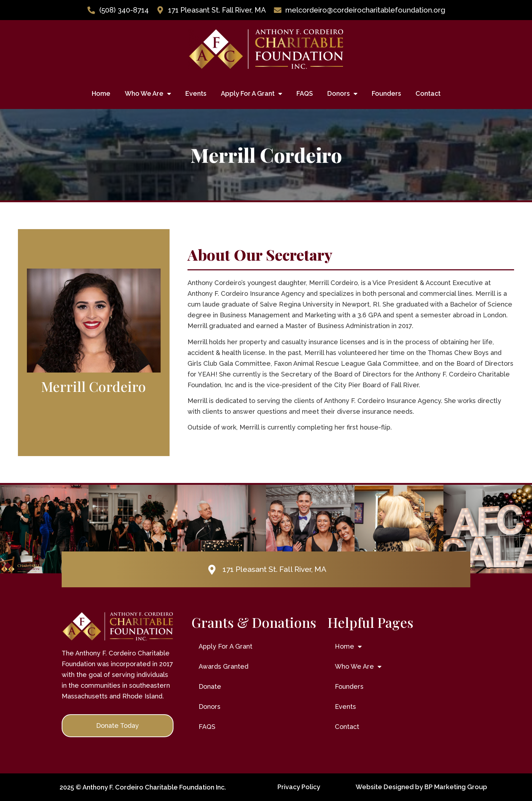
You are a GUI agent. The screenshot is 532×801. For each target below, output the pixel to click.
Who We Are (148, 94)
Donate (210, 686)
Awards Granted (224, 666)
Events (196, 93)
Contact (428, 93)
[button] (118, 726)
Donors (342, 94)
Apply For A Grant (251, 94)
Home (101, 93)
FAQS (305, 93)
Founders (386, 93)
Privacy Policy (299, 787)
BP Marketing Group (456, 787)
